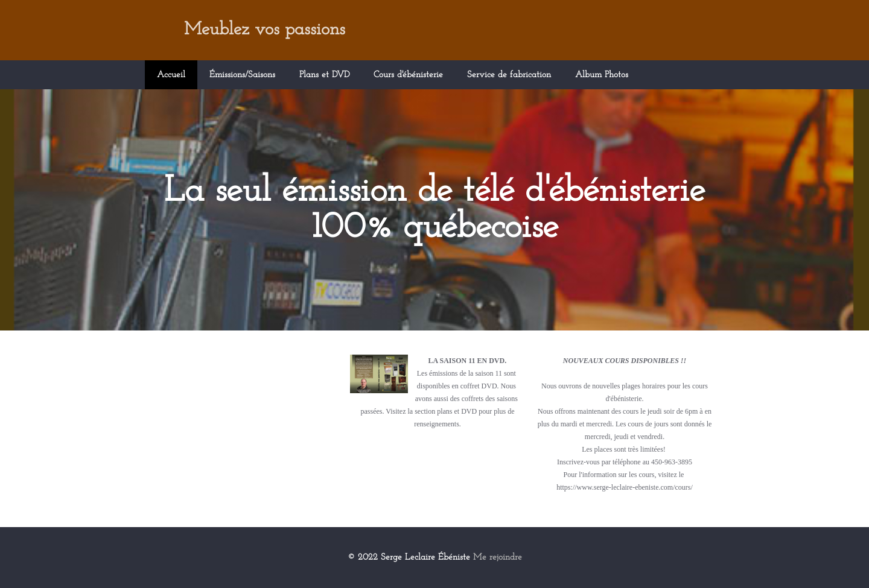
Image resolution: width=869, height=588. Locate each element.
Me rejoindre (498, 558)
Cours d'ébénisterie (408, 75)
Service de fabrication (509, 75)
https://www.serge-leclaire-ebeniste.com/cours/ (625, 487)
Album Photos (602, 75)
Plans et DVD (324, 75)
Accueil (171, 75)
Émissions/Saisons (242, 75)
